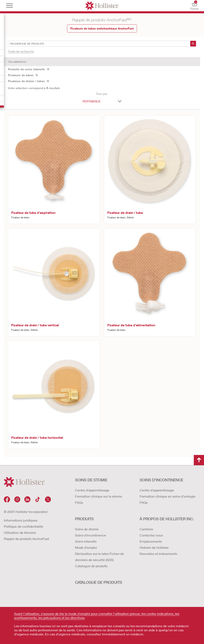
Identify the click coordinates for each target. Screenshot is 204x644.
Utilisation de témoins (20, 532)
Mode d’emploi (86, 547)
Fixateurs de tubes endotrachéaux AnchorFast (102, 28)
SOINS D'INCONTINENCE (161, 480)
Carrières (146, 529)
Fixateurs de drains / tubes (29, 81)
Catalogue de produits (91, 566)
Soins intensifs (86, 541)
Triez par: (102, 94)
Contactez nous (151, 535)
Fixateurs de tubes (23, 75)
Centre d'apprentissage (92, 490)
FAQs (79, 502)
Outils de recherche (21, 51)
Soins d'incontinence (90, 535)
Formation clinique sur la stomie (99, 496)
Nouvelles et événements (158, 554)
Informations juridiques (21, 520)
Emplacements (151, 541)
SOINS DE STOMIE (91, 480)
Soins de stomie (87, 529)
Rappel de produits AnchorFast (26, 539)
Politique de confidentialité (24, 526)
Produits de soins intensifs (29, 69)
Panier (194, 6)
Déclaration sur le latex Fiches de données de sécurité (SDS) (99, 557)
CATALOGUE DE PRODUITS (99, 582)
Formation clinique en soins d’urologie (168, 496)
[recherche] (193, 44)
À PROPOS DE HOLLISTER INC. (167, 519)
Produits (84, 519)
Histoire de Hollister (154, 547)
